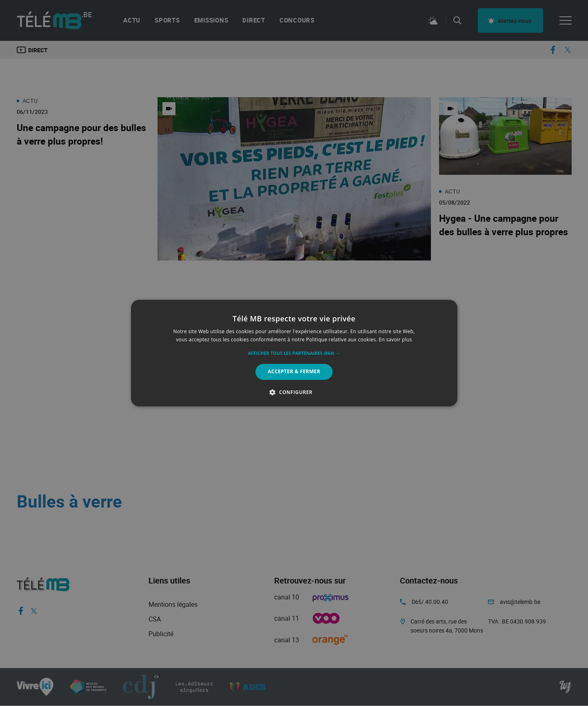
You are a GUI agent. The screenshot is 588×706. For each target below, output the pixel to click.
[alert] (294, 353)
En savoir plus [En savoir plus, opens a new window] (395, 340)
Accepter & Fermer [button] (294, 372)
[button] (294, 354)
